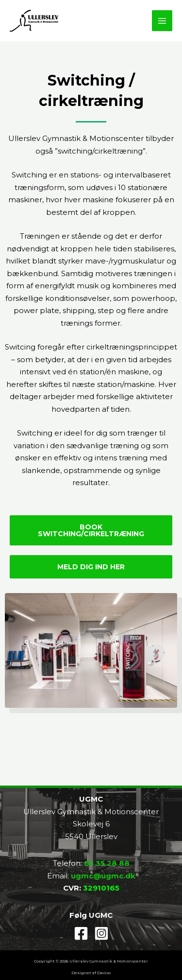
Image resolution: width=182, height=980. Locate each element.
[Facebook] (81, 933)
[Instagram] (101, 933)
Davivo (104, 973)
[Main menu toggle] (162, 21)
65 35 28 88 (107, 863)
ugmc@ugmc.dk (103, 876)
